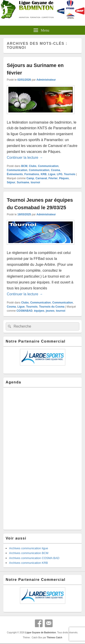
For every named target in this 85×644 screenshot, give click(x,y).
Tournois (70, 174)
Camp (30, 178)
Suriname (23, 182)
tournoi (35, 182)
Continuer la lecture (25, 158)
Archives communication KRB (28, 563)
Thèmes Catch (54, 638)
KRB (44, 174)
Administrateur (46, 80)
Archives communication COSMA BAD (34, 558)
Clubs (33, 166)
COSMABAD (25, 311)
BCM (24, 166)
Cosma (56, 170)
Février (53, 178)
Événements (15, 174)
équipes (39, 311)
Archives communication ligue (29, 548)
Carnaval (41, 178)
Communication (48, 166)
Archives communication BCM (29, 553)
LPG (60, 174)
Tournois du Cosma (52, 307)
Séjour (11, 182)
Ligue (52, 174)
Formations (32, 174)
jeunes (50, 311)
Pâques (64, 178)
